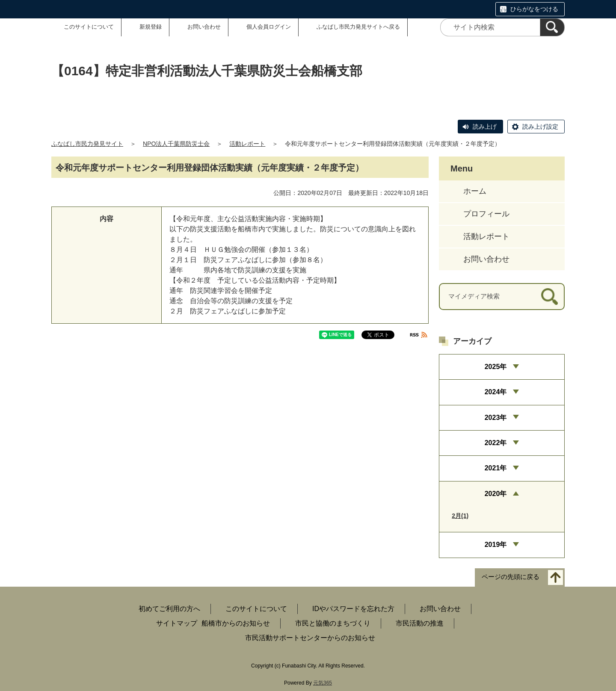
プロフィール (486, 214)
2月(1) (460, 516)
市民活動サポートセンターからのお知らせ (310, 638)
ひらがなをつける (534, 9)
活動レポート (247, 144)
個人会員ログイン (269, 27)
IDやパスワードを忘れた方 (353, 609)
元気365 (323, 683)
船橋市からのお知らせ (236, 623)
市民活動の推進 (420, 623)
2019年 (496, 545)
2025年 (496, 367)
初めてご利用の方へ (169, 609)
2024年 (496, 392)
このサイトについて (89, 27)
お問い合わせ (204, 27)
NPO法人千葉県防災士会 (176, 144)
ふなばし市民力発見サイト (87, 144)
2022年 (496, 443)
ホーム (475, 191)
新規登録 (151, 27)
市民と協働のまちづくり (333, 623)
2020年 (496, 494)
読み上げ (485, 127)
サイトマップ (177, 623)
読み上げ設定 (540, 127)
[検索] (552, 27)
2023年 (496, 418)
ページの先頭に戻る (511, 577)
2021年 (496, 468)
